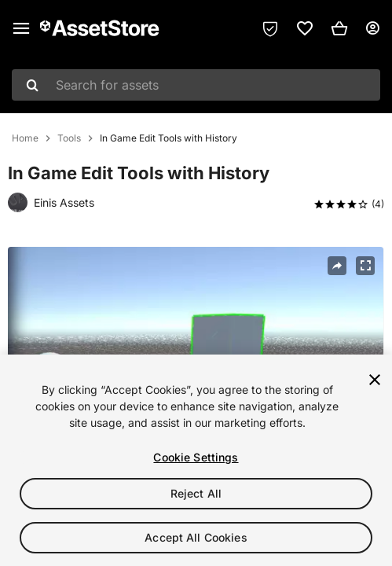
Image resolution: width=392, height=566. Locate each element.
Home (25, 138)
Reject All (196, 493)
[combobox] (196, 85)
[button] (339, 28)
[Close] (375, 380)
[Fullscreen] (365, 266)
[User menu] (372, 28)
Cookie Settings (196, 457)
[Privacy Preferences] (270, 28)
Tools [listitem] (69, 138)
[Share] (337, 266)
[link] (305, 28)
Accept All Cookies (196, 537)
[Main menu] (21, 28)
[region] (196, 460)
